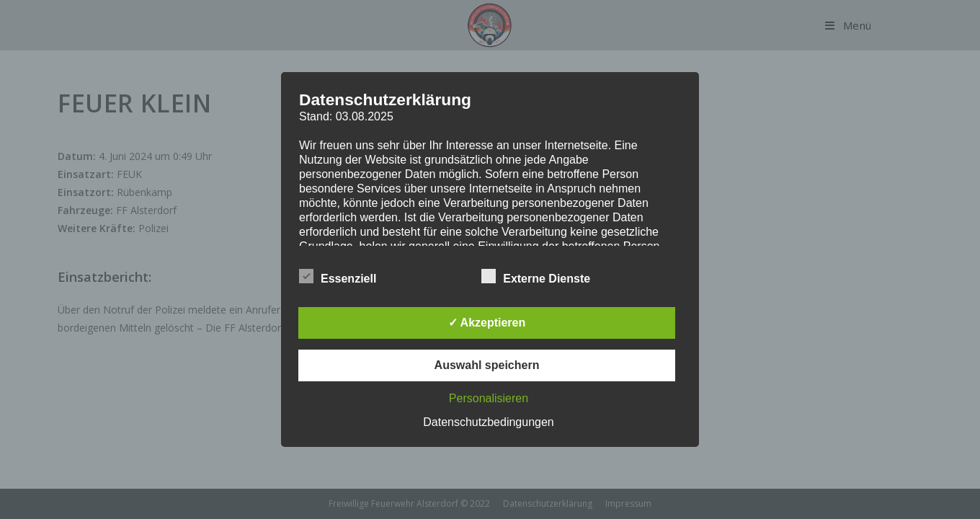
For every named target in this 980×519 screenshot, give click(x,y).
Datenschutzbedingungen (488, 422)
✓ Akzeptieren (487, 323)
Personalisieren (489, 398)
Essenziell (338, 276)
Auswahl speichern (487, 365)
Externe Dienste (536, 276)
